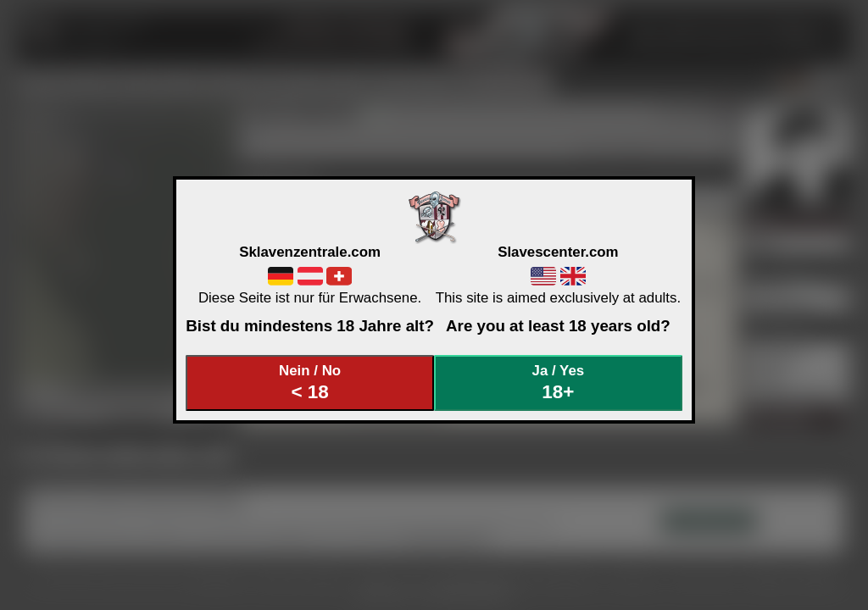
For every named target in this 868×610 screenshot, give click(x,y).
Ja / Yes (559, 383)
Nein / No (310, 383)
